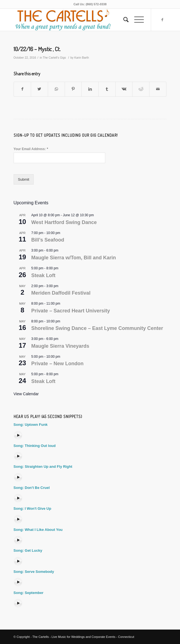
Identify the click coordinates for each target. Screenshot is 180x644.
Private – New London (57, 364)
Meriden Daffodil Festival (61, 293)
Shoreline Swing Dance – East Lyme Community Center (97, 328)
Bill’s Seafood (48, 240)
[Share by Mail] (158, 89)
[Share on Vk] (124, 89)
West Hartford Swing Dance (64, 222)
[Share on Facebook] (22, 89)
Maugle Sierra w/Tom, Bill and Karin (74, 258)
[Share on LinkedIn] (90, 89)
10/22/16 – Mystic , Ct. (37, 49)
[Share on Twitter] (39, 89)
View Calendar (26, 394)
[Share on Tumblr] (107, 89)
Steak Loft (43, 275)
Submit (24, 179)
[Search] (123, 20)
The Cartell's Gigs (54, 58)
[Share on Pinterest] (73, 89)
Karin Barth (82, 58)
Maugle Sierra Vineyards (60, 346)
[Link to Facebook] (162, 20)
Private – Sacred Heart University (71, 311)
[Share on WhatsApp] (56, 89)
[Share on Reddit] (141, 89)
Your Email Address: (31, 149)
